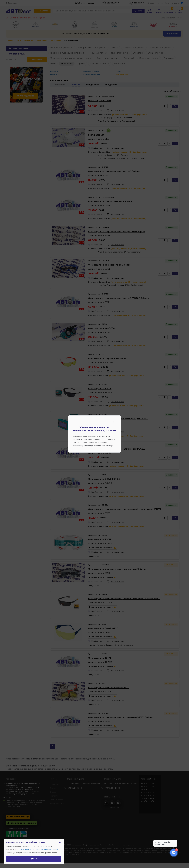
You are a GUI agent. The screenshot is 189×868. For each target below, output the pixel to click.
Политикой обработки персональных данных (39, 850)
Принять (34, 859)
